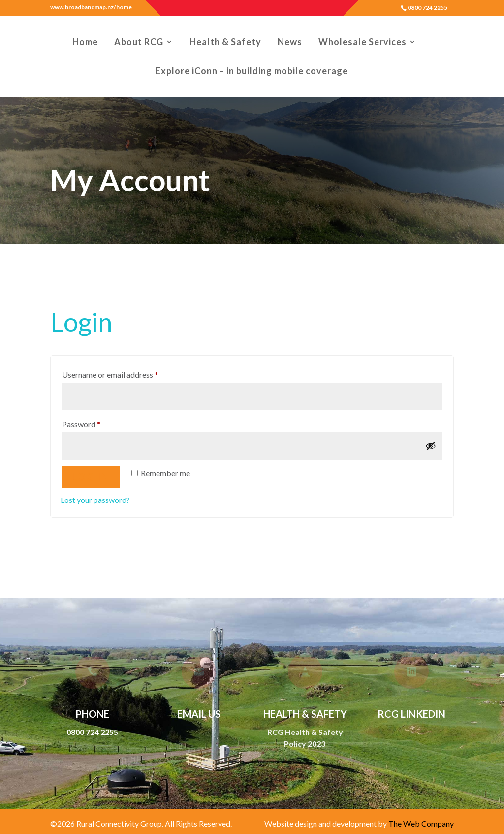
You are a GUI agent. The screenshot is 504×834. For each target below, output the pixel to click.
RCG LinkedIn (411, 714)
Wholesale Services (362, 43)
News (290, 43)
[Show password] (431, 431)
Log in (91, 462)
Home (85, 43)
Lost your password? (95, 484)
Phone (92, 714)
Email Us (199, 714)
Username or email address (125, 358)
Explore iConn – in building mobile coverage (252, 72)
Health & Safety (225, 43)
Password (96, 407)
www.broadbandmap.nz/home (91, 7)
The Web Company (421, 823)
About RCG (139, 43)
